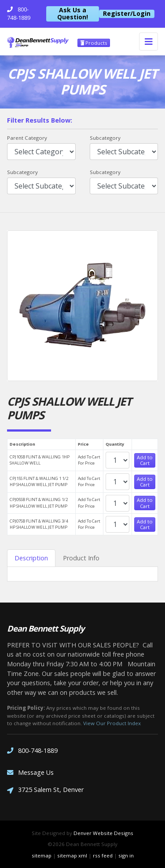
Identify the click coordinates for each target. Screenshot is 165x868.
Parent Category (27, 138)
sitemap (42, 855)
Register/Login (127, 14)
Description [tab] (31, 558)
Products (94, 43)
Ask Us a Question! (73, 14)
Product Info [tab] (81, 558)
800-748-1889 (32, 750)
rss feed (103, 855)
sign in (126, 855)
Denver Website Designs (103, 833)
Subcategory (105, 138)
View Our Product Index (112, 723)
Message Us (30, 772)
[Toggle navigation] (148, 42)
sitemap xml (72, 855)
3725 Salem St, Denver (45, 790)
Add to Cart (145, 460)
